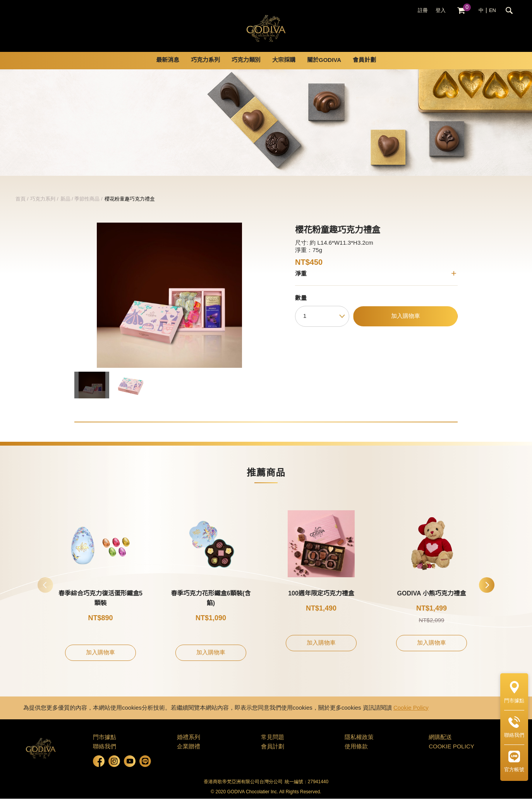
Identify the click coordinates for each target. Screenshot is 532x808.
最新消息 (168, 70)
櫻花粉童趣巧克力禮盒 (130, 208)
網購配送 (440, 747)
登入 (441, 10)
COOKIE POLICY (451, 756)
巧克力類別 (246, 70)
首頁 (21, 208)
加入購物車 (406, 326)
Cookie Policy (411, 717)
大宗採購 (284, 70)
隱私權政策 (359, 747)
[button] (487, 594)
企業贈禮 (189, 756)
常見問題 (273, 747)
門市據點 (105, 747)
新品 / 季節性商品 (80, 208)
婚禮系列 (189, 747)
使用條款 (356, 756)
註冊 (423, 10)
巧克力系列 (205, 70)
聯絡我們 (105, 756)
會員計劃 (364, 70)
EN (493, 10)
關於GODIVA (324, 70)
